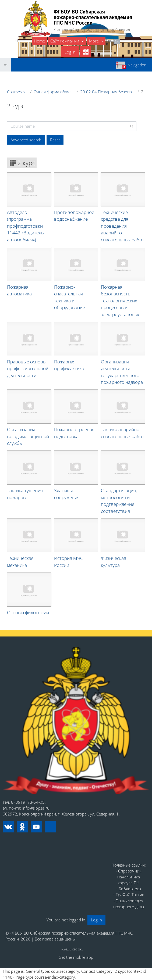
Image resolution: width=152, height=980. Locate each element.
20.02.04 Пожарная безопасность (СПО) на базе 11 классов (108, 92)
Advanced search (26, 140)
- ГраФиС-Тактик (129, 895)
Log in (70, 52)
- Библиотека (129, 889)
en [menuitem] (117, 41)
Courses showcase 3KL (17, 92)
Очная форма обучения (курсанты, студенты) (54, 92)
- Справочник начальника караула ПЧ (128, 877)
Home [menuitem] (39, 41)
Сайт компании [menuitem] (65, 41)
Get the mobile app (76, 957)
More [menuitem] (94, 41)
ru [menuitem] (110, 41)
